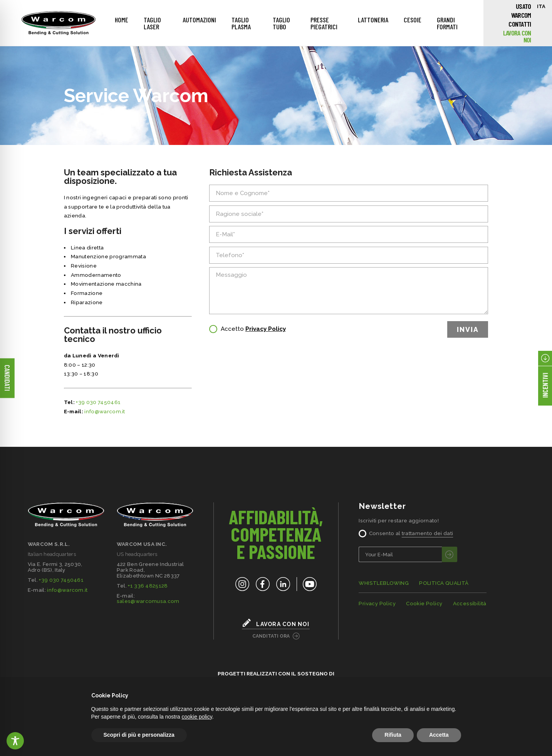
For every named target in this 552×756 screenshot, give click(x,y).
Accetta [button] (439, 735)
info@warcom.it (105, 411)
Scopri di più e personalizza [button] (139, 735)
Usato (523, 6)
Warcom (521, 15)
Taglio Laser (152, 23)
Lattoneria (373, 20)
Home (122, 20)
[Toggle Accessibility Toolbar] (15, 741)
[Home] (59, 23)
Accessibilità (470, 604)
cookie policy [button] (197, 717)
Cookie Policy (424, 604)
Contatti (520, 24)
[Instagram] (242, 584)
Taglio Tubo (281, 23)
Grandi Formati (447, 23)
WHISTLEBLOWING (384, 583)
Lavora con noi (517, 36)
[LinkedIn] (283, 584)
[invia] (450, 555)
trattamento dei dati (427, 533)
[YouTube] (307, 584)
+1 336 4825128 (148, 586)
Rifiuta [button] (393, 735)
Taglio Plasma (241, 23)
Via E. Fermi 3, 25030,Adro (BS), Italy (55, 567)
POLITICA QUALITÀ (444, 583)
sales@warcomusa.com (148, 601)
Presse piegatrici (324, 23)
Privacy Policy (266, 329)
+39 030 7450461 (98, 402)
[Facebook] (263, 584)
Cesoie (413, 20)
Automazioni (199, 20)
